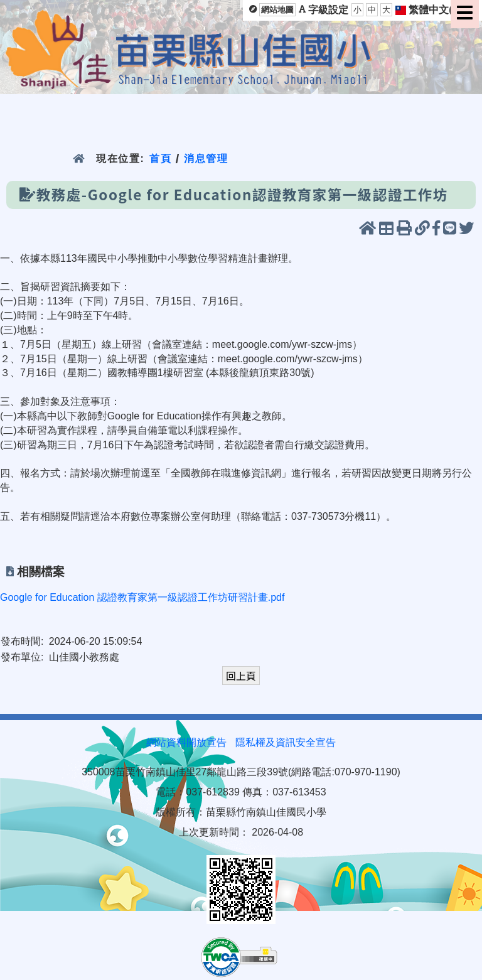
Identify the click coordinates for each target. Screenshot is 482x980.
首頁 (160, 159)
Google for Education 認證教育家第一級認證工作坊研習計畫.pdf (142, 597)
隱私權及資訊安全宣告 (286, 742)
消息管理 (206, 159)
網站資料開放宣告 (186, 742)
